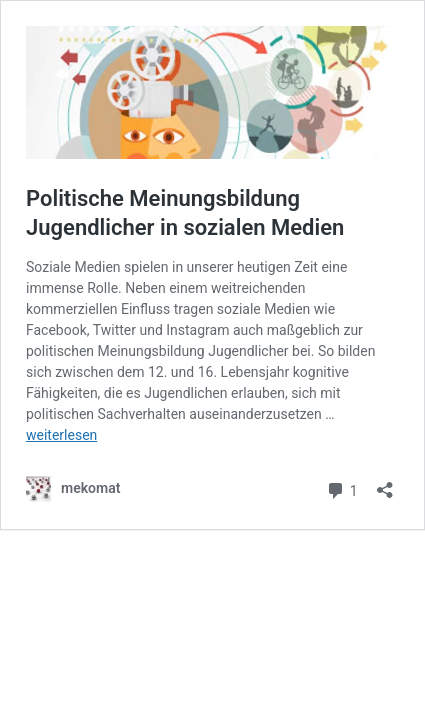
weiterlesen (61, 435)
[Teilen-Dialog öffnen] (385, 483)
